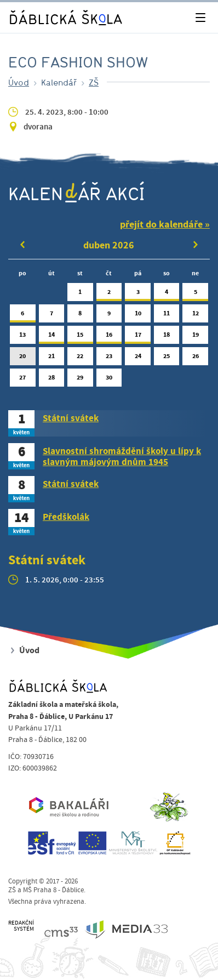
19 (195, 337)
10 (138, 316)
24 (138, 358)
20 (23, 358)
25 (167, 358)
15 (80, 337)
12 (195, 316)
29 (80, 380)
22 (80, 358)
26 (195, 358)
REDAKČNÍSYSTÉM (21, 926)
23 (109, 358)
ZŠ (94, 82)
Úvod (19, 82)
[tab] (109, 423)
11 (167, 316)
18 (167, 337)
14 (52, 337)
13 (23, 337)
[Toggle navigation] (200, 18)
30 (109, 380)
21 (52, 358)
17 (138, 337)
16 (109, 337)
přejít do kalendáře (161, 225)
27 (23, 380)
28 (52, 380)
